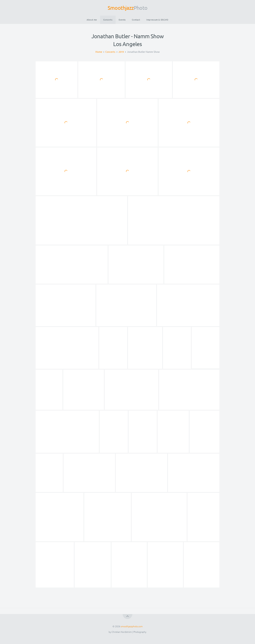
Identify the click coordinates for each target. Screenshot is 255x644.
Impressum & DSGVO (157, 20)
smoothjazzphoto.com (132, 626)
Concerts (108, 20)
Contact (136, 20)
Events (122, 20)
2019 (121, 52)
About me (92, 20)
